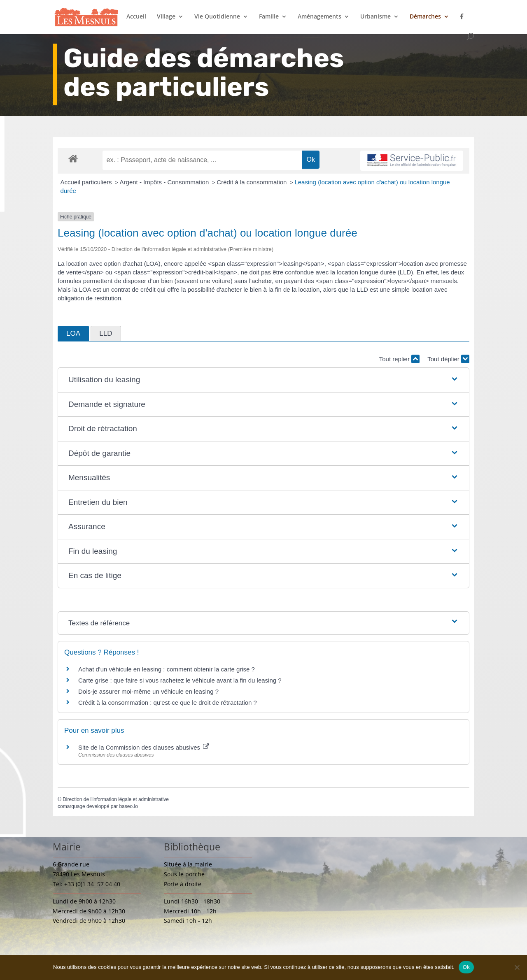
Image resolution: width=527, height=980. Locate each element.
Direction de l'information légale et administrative (116, 799)
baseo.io (128, 806)
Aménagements (319, 17)
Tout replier (399, 359)
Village (166, 17)
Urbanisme (375, 17)
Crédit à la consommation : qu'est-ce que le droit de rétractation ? (168, 702)
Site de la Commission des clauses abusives (144, 747)
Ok (466, 967)
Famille (269, 17)
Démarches (425, 17)
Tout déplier (448, 359)
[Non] (517, 967)
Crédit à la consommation (252, 182)
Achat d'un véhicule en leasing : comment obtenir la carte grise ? (167, 669)
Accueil (136, 17)
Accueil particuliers (87, 182)
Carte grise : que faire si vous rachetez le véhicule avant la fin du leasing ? (180, 680)
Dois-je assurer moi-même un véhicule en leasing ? (148, 691)
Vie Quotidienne (217, 17)
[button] (263, 380)
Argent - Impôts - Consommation (165, 182)
